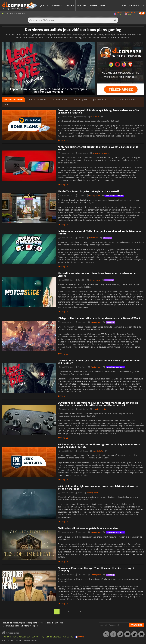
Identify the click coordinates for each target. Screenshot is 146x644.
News (103, 6)
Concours (82, 6)
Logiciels (70, 6)
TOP (6, 104)
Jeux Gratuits (100, 100)
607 (81, 612)
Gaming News (60, 100)
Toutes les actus (14, 100)
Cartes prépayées (55, 6)
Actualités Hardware (124, 100)
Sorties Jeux (80, 100)
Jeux (42, 6)
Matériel (93, 6)
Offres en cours (38, 100)
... (74, 612)
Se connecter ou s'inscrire (130, 6)
